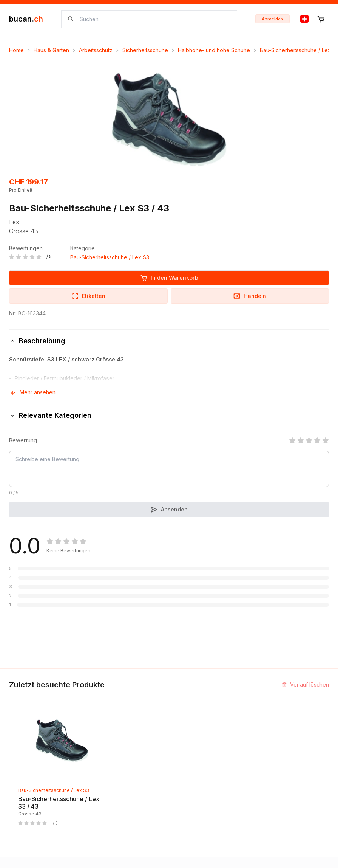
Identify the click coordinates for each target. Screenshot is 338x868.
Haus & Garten (51, 50)
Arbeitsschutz (96, 50)
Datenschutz (108, 820)
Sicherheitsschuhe (145, 50)
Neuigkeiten (24, 765)
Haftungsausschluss (117, 806)
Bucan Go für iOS (197, 779)
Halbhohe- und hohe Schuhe (214, 50)
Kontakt (101, 752)
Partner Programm (198, 765)
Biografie (103, 779)
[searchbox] (154, 19)
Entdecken (22, 752)
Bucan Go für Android (202, 793)
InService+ (189, 752)
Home (16, 50)
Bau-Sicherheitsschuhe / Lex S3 (110, 257)
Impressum (105, 765)
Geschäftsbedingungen (121, 793)
